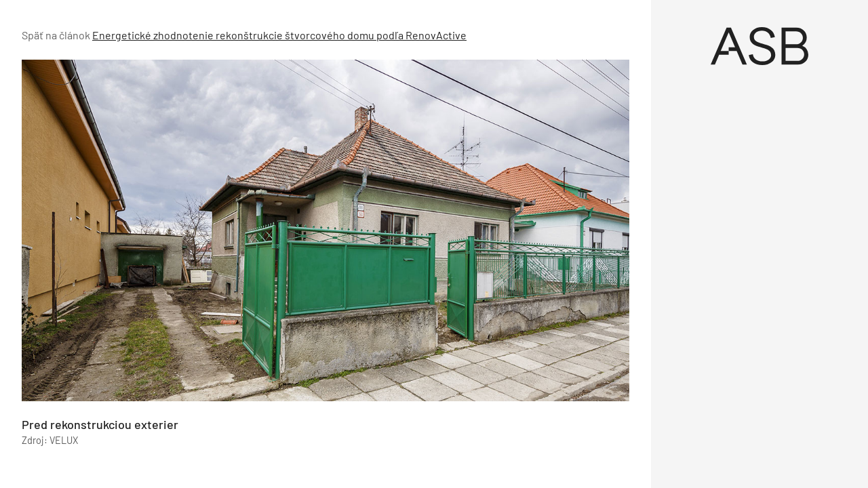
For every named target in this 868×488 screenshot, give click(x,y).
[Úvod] (759, 46)
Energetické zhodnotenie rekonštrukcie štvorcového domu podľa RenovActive (279, 35)
